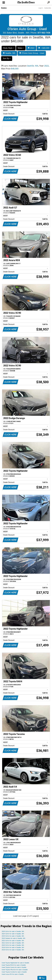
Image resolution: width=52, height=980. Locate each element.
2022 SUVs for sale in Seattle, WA (13, 941)
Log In (41, 8)
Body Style (9, 48)
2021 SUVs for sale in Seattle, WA (13, 943)
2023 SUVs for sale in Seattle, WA (13, 936)
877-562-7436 (44, 33)
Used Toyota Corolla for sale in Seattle (14, 972)
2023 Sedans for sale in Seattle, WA (13, 938)
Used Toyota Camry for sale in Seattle (14, 967)
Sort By (7, 58)
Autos (4, 8)
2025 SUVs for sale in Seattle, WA (13, 931)
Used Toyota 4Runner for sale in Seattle (15, 970)
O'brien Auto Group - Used (32, 53)
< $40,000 (44, 48)
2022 (31, 48)
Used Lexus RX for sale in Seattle (13, 974)
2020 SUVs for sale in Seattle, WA (13, 945)
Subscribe (48, 8)
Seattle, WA (9, 53)
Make (21, 48)
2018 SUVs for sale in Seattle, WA (13, 950)
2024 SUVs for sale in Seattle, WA (13, 934)
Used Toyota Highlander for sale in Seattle (15, 963)
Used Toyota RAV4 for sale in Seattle (14, 965)
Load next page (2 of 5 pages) (26, 916)
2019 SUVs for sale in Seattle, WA (13, 947)
